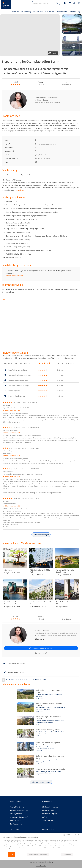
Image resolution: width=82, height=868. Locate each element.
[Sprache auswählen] (64, 835)
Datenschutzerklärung (46, 862)
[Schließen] (79, 835)
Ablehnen (67, 854)
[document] (41, 844)
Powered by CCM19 (41, 866)
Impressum (33, 862)
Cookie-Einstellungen (38, 854)
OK (12, 854)
